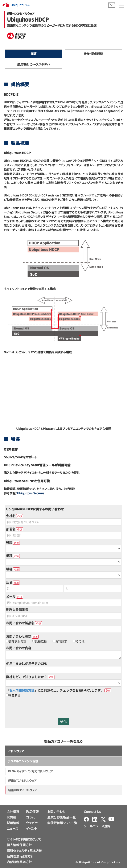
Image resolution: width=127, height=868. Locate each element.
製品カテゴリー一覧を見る (63, 741)
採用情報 (13, 823)
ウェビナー (33, 823)
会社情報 (13, 811)
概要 (34, 54)
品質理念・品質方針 (20, 856)
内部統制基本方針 (19, 862)
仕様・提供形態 (93, 54)
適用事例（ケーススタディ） (34, 64)
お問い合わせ (56, 811)
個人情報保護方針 (19, 845)
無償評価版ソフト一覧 (62, 823)
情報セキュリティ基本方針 (24, 850)
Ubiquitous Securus (31, 493)
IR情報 (11, 817)
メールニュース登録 (97, 826)
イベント (32, 828)
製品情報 (32, 811)
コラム (30, 817)
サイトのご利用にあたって (24, 839)
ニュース (12, 828)
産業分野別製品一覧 (62, 817)
